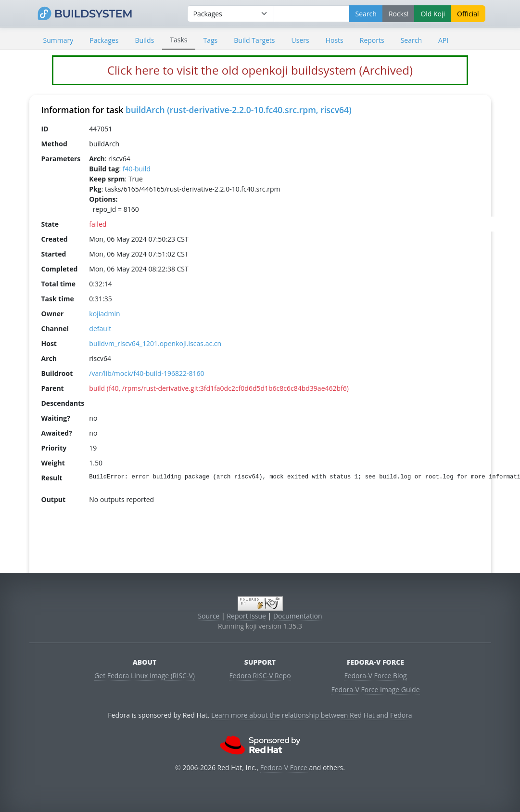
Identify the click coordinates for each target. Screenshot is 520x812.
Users (300, 40)
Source (209, 616)
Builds (144, 40)
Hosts (335, 40)
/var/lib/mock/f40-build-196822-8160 (146, 373)
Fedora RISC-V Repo (260, 676)
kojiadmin (104, 314)
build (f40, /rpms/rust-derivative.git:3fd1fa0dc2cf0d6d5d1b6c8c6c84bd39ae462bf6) (219, 388)
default (100, 329)
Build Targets (254, 40)
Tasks (178, 40)
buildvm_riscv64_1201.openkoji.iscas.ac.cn (155, 343)
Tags (211, 40)
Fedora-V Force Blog (375, 676)
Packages (104, 40)
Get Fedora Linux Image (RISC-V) (145, 676)
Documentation (298, 616)
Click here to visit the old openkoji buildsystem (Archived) (260, 70)
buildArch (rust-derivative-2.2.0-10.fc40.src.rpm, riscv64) (239, 110)
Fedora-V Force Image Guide (375, 690)
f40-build (137, 169)
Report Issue (246, 616)
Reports (372, 40)
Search (411, 40)
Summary (58, 40)
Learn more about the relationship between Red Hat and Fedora (312, 715)
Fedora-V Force (284, 767)
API (443, 40)
